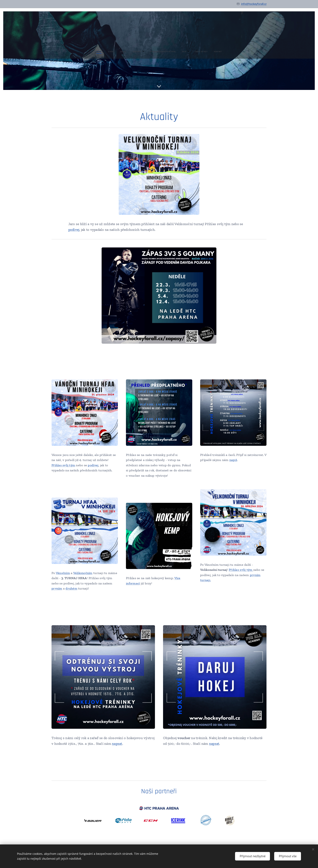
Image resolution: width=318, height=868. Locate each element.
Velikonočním (83, 573)
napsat (117, 744)
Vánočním (63, 573)
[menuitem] (134, 52)
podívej (74, 230)
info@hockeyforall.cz (254, 4)
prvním (57, 588)
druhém (71, 588)
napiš (233, 460)
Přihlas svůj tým (63, 465)
